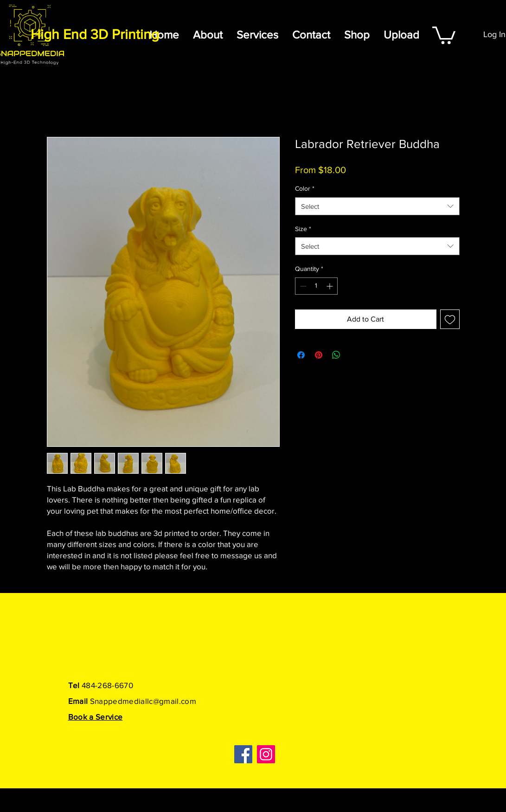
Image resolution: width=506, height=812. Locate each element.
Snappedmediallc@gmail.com (143, 701)
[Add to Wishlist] (450, 319)
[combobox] (377, 206)
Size (303, 229)
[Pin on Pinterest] (319, 355)
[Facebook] (243, 754)
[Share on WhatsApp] (336, 355)
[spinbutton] (316, 286)
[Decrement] (302, 286)
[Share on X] (354, 355)
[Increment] (330, 286)
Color (305, 188)
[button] (444, 34)
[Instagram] (266, 754)
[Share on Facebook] (301, 355)
